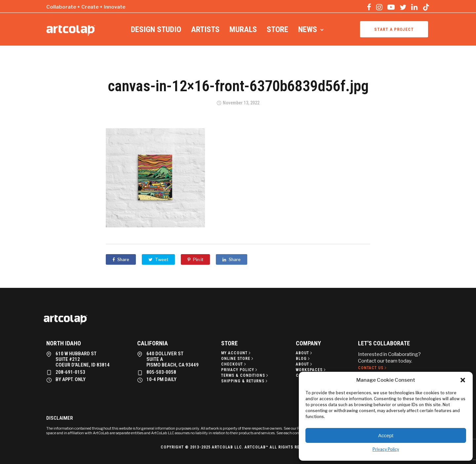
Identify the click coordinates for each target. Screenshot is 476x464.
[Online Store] (238, 359)
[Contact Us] (373, 368)
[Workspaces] (311, 370)
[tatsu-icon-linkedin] (414, 7)
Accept (386, 435)
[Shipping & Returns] (245, 381)
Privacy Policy (386, 449)
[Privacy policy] (240, 370)
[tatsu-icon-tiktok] (426, 7)
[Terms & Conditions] (245, 375)
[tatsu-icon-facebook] (369, 7)
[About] (305, 353)
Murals (243, 29)
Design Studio (156, 29)
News (308, 29)
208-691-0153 (70, 372)
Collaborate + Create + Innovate (86, 7)
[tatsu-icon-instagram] (379, 7)
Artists (205, 29)
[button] (463, 380)
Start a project (394, 29)
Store (278, 29)
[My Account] (237, 353)
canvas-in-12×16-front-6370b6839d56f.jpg (238, 86)
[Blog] (303, 359)
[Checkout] (234, 364)
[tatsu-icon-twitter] (403, 7)
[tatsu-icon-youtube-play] (391, 7)
